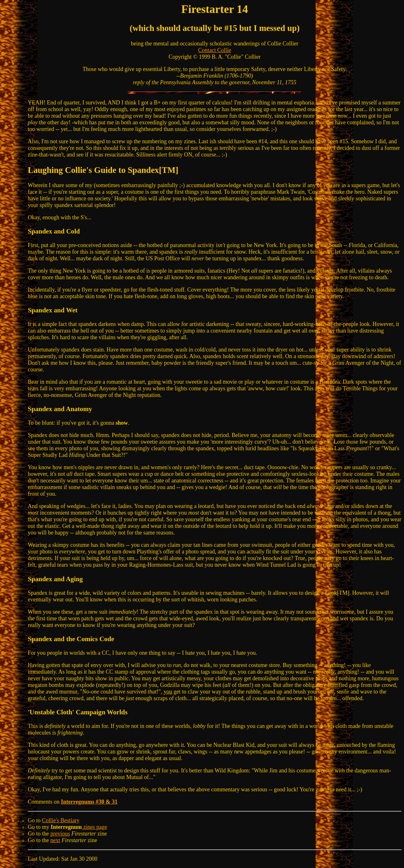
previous (60, 834)
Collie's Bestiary (61, 820)
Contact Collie (215, 50)
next (55, 840)
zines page (94, 827)
